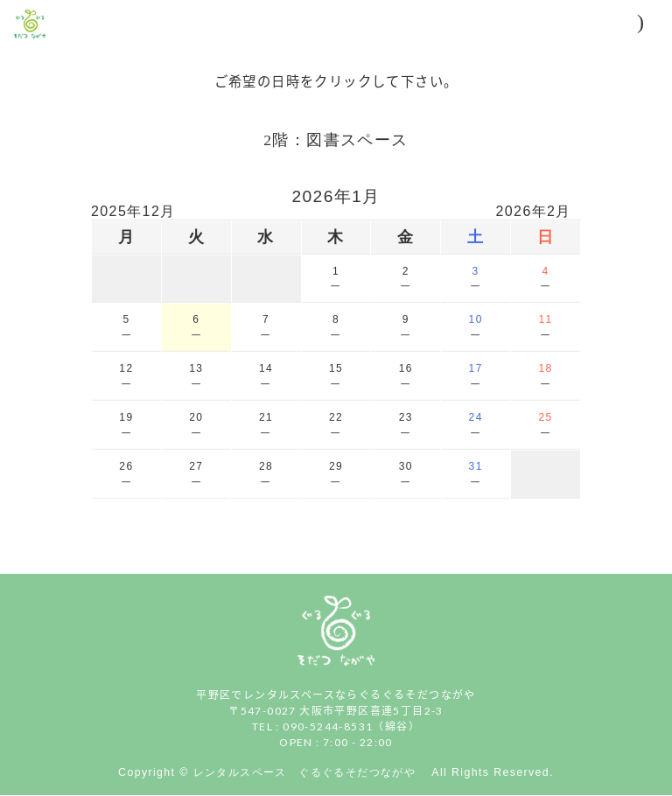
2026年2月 (534, 211)
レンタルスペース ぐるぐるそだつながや (311, 772)
